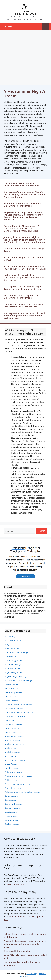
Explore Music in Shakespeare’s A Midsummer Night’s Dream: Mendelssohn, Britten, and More (21, 228)
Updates (28, 976)
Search (42, 531)
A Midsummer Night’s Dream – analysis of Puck (25, 259)
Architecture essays (14, 640)
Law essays (10, 720)
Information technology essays (19, 712)
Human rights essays (15, 708)
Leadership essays (13, 724)
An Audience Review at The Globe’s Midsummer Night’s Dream (22, 205)
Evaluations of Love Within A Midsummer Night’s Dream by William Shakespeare (24, 278)
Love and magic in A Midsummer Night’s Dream (25, 250)
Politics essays (11, 780)
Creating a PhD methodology (18, 951)
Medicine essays (12, 752)
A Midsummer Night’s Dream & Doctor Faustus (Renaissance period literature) (25, 268)
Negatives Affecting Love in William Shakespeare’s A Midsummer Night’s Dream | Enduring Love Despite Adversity (23, 216)
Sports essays (11, 812)
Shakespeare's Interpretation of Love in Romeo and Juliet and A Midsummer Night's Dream (25, 316)
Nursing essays (12, 768)
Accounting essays (13, 636)
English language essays (16, 676)
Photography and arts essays (18, 776)
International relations (15, 716)
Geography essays (13, 692)
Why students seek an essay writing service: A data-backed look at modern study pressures (25, 944)
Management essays (14, 736)
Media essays (11, 748)
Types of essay (11, 816)
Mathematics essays (14, 744)
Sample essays (12, 796)
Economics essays (13, 664)
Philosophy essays (13, 772)
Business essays (12, 648)
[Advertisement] (25, 57)
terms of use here (16, 884)
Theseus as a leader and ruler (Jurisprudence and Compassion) (21, 185)
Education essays (13, 668)
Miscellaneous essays (15, 760)
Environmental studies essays (19, 680)
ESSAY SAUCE (25, 13)
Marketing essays (13, 740)
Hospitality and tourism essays (19, 704)
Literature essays (13, 732)
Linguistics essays (13, 728)
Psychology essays (13, 788)
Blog (7, 644)
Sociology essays (13, 808)
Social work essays (13, 804)
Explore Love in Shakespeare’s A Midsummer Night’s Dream (21, 297)
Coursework (10, 656)
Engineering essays (14, 672)
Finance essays (12, 688)
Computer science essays (16, 652)
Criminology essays (14, 660)
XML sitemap (32, 974)
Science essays (12, 800)
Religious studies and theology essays (22, 792)
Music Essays (11, 764)
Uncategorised (12, 820)
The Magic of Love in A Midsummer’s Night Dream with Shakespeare (23, 306)
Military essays (12, 756)
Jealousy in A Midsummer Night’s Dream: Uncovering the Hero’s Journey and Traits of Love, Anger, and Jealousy (24, 240)
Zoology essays (12, 824)
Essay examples (12, 684)
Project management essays (18, 784)
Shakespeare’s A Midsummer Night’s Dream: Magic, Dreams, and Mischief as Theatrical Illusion (25, 195)
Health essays (11, 696)
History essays (11, 700)
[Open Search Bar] (45, 26)
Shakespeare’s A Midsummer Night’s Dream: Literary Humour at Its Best (23, 288)
